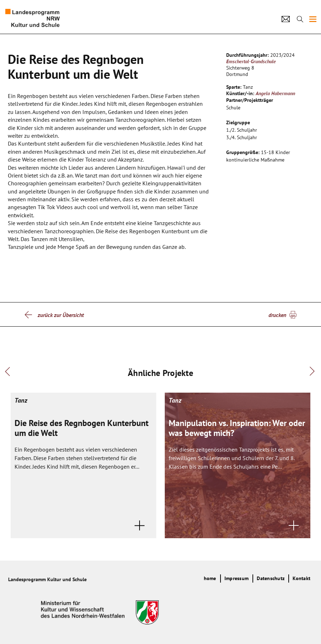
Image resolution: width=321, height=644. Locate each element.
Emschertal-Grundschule (251, 61)
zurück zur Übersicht (61, 315)
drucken (277, 315)
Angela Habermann (275, 93)
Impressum (236, 578)
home (210, 578)
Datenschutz (271, 578)
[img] (313, 19)
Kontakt (301, 578)
